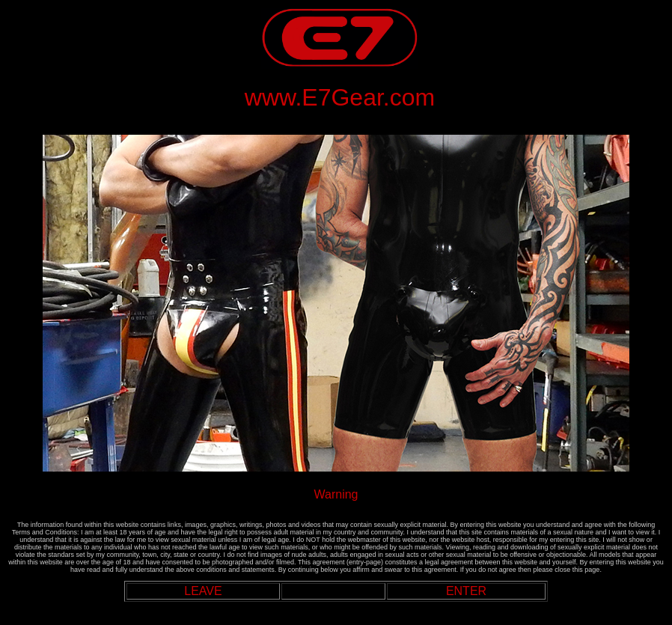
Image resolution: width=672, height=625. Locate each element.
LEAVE (203, 591)
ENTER (466, 591)
